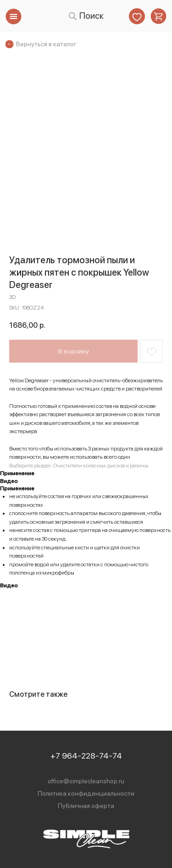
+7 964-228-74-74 (86, 756)
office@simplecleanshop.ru (86, 781)
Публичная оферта (86, 806)
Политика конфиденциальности (86, 793)
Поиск (92, 16)
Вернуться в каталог (46, 44)
